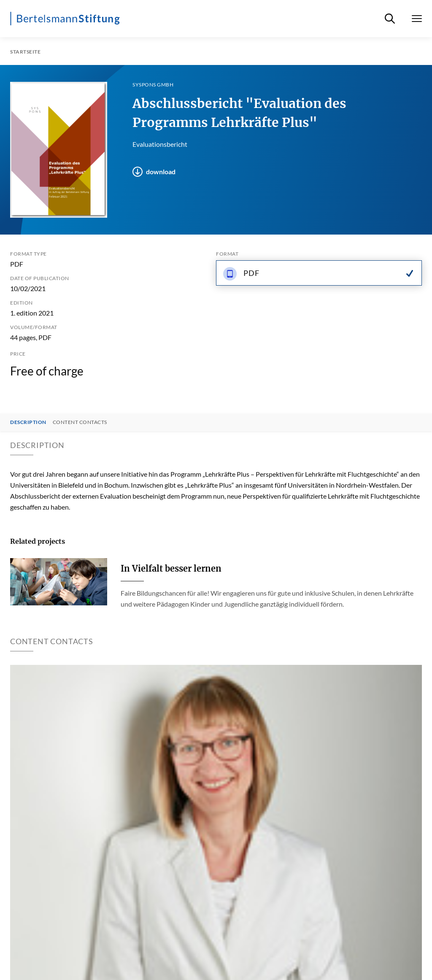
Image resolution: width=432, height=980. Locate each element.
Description (28, 422)
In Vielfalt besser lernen (171, 568)
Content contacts (80, 422)
